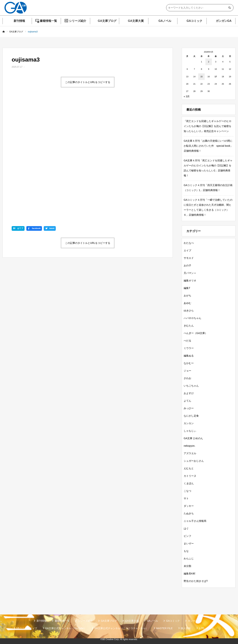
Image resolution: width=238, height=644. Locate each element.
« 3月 (187, 96)
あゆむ (187, 303)
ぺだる (187, 341)
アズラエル (190, 453)
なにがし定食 (191, 416)
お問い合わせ (206, 628)
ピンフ (187, 536)
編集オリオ (190, 280)
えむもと (189, 468)
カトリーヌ (190, 476)
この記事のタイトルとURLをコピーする (88, 82)
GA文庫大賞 (136, 21)
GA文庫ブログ (107, 21)
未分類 (187, 566)
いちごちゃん (191, 386)
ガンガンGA (224, 21)
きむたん (189, 326)
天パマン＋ (190, 273)
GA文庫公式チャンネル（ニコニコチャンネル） (121, 628)
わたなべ (189, 243)
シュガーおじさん (194, 461)
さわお (187, 378)
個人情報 (186, 628)
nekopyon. (190, 446)
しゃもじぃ (190, 431)
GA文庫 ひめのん (193, 438)
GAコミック (194, 21)
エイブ (187, 250)
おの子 (187, 265)
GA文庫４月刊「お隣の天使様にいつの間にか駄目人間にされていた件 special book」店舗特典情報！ (208, 146)
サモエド (189, 258)
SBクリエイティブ (27, 628)
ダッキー (189, 506)
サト (186, 498)
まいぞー (189, 543)
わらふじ (189, 558)
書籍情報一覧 (48, 21)
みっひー (189, 408)
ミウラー (189, 348)
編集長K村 (190, 574)
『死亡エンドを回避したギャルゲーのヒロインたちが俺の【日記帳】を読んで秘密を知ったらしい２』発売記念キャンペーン (208, 126)
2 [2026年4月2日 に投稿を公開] (209, 62)
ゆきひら (189, 311)
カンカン (189, 423)
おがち (187, 296)
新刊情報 (19, 21)
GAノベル (165, 21)
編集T (187, 288)
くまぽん (189, 483)
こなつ (187, 491)
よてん (187, 401)
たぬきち (189, 513)
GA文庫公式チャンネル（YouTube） (66, 628)
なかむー (189, 363)
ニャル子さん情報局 (195, 521)
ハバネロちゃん (192, 318)
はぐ (186, 528)
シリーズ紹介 (78, 21)
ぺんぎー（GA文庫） (196, 333)
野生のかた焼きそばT (196, 581)
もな (186, 551)
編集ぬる (189, 356)
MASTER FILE (164, 628)
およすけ (189, 393)
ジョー (187, 371)
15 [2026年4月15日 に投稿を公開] (201, 77)
